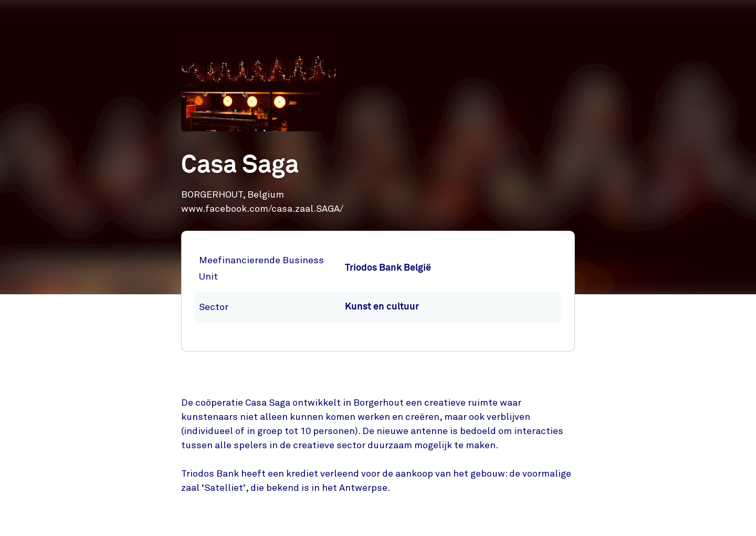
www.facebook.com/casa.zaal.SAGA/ (262, 209)
